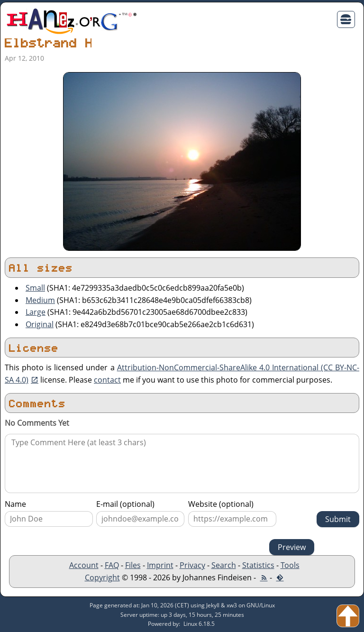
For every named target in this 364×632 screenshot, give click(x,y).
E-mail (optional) (125, 504)
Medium (40, 300)
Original (40, 324)
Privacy (192, 565)
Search (224, 565)
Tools (290, 565)
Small (35, 288)
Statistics (258, 565)
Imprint (160, 565)
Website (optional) (221, 504)
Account (84, 565)
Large (36, 312)
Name (15, 504)
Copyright (102, 577)
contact (107, 380)
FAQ (112, 565)
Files (133, 565)
